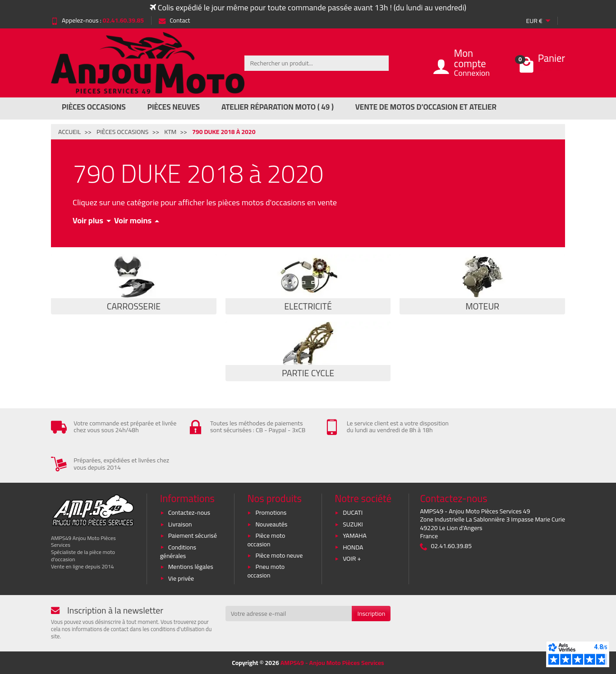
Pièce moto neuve (279, 555)
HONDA (353, 547)
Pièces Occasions (94, 107)
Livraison (180, 524)
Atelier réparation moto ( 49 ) (278, 107)
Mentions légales (191, 567)
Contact (174, 20)
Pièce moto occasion (266, 540)
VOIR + (352, 559)
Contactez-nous (189, 512)
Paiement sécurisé (193, 536)
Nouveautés (271, 524)
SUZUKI (353, 524)
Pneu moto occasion (266, 571)
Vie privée (181, 578)
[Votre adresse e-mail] (289, 614)
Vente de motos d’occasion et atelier (426, 107)
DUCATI (353, 512)
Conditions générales (178, 552)
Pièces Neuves (174, 107)
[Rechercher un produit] (317, 63)
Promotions (271, 512)
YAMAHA (355, 536)
